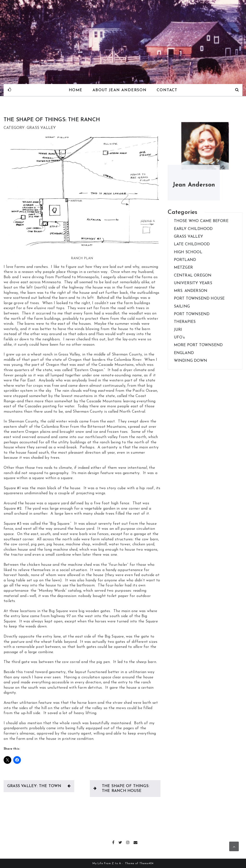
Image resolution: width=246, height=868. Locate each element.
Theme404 (146, 863)
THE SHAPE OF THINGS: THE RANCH (52, 120)
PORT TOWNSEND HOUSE (199, 299)
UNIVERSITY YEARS (193, 283)
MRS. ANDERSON (191, 291)
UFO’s (179, 338)
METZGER (183, 268)
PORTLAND (185, 260)
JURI (178, 330)
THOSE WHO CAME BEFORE (201, 221)
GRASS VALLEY (188, 237)
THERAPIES (185, 322)
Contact (167, 90)
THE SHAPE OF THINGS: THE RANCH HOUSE (126, 789)
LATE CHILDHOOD (192, 244)
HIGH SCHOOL (188, 252)
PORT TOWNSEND (192, 314)
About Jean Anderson (120, 90)
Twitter (120, 842)
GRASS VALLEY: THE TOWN (34, 786)
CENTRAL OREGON (193, 276)
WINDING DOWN (191, 361)
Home (75, 90)
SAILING (182, 307)
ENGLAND (184, 353)
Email (136, 842)
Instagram (128, 842)
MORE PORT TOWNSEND (198, 345)
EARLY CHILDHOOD (193, 229)
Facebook (114, 842)
